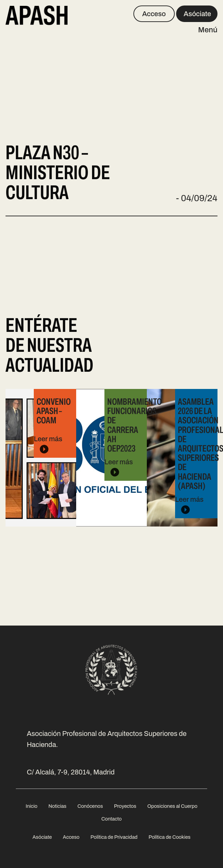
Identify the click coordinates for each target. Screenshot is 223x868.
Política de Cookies (170, 837)
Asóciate (197, 14)
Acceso (154, 14)
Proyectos (125, 806)
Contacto (111, 819)
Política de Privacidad (114, 837)
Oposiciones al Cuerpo (172, 806)
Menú (208, 30)
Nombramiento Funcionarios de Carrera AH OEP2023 (134, 425)
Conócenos (90, 806)
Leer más (53, 427)
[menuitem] (31, 806)
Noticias (57, 806)
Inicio (31, 806)
